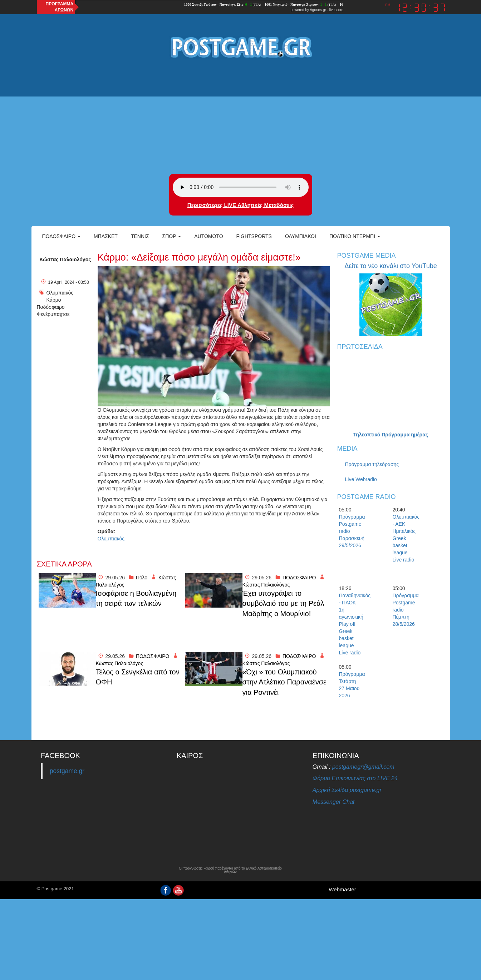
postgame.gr (67, 771)
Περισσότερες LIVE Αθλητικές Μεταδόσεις (240, 205)
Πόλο (142, 578)
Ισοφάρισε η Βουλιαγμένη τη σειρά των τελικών (136, 598)
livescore (336, 10)
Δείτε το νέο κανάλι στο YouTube (391, 266)
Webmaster (342, 889)
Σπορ (172, 236)
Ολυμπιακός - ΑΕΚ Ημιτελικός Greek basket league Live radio (405, 538)
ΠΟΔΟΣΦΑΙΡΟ (299, 578)
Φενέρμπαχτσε (53, 314)
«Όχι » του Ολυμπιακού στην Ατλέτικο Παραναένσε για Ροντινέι (284, 682)
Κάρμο (54, 300)
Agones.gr (318, 10)
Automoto (208, 236)
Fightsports (254, 236)
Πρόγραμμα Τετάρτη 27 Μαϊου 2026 (352, 685)
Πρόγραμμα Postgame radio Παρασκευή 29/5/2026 (352, 531)
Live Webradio (361, 479)
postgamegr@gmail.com (363, 767)
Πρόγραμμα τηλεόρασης (372, 464)
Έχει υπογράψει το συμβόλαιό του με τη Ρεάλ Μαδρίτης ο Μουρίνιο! (283, 603)
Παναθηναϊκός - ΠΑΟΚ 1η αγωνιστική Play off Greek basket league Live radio (352, 624)
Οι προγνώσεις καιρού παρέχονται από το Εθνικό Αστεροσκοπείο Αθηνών (230, 870)
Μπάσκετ (106, 236)
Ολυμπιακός (60, 293)
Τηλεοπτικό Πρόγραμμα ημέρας (391, 435)
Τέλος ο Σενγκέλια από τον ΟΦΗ (138, 677)
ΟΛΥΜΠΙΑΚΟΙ (301, 236)
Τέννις (140, 236)
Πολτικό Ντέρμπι (355, 236)
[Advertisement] (241, 117)
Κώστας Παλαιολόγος (65, 259)
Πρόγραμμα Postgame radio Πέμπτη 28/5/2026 (405, 610)
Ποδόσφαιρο (61, 236)
